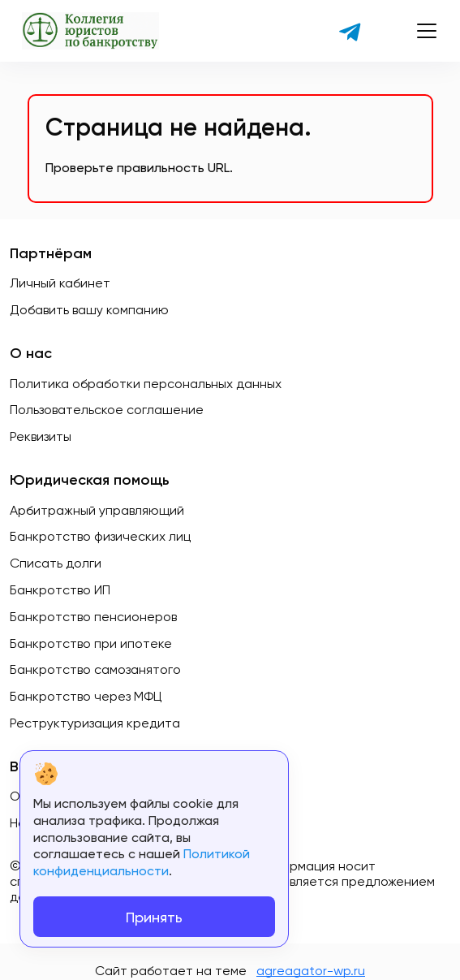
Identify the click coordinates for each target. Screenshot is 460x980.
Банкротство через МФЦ (86, 696)
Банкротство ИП (60, 590)
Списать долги (56, 563)
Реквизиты (41, 436)
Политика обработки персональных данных (146, 384)
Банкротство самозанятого (95, 669)
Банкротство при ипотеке (91, 643)
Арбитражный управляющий (97, 510)
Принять (154, 917)
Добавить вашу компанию (89, 310)
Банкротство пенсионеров (93, 617)
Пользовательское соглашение (107, 410)
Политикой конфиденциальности (142, 862)
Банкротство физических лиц (100, 536)
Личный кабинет (60, 283)
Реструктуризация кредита (95, 723)
